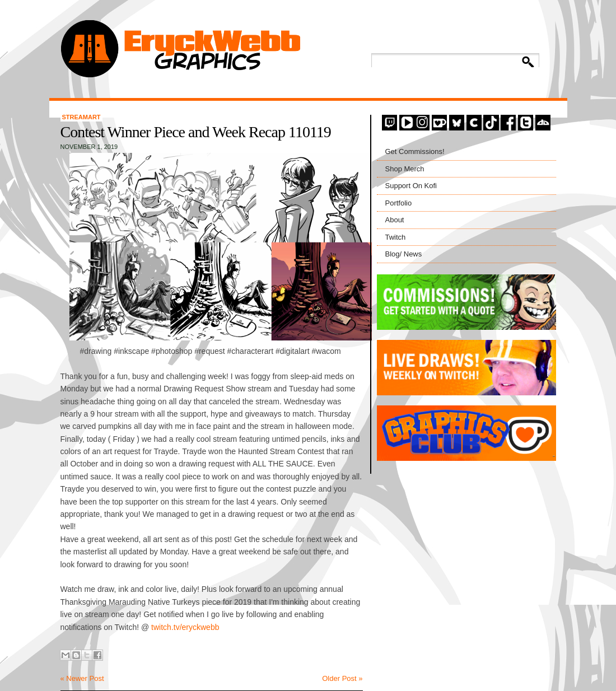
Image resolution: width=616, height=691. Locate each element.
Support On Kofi (411, 186)
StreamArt (81, 117)
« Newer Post (82, 678)
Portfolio (399, 203)
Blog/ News (404, 254)
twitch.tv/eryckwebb (185, 627)
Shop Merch (405, 169)
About (395, 220)
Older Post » (342, 678)
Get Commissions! (415, 151)
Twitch (396, 237)
